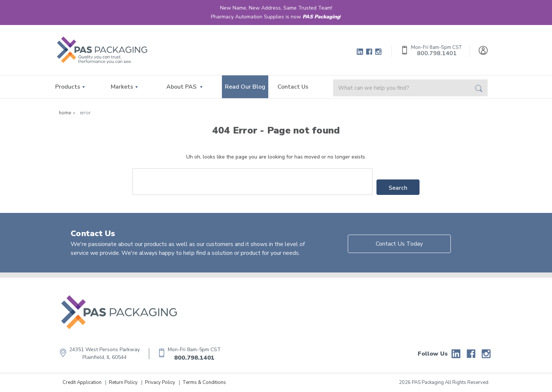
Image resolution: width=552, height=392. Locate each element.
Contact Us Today (399, 244)
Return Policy (123, 382)
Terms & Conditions (204, 382)
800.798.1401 (194, 358)
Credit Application (82, 382)
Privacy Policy (160, 382)
